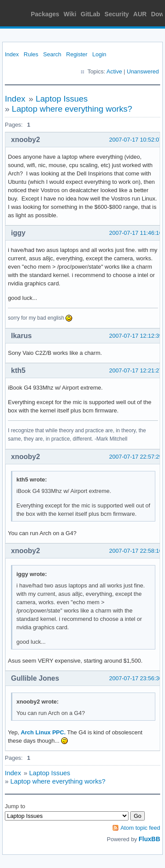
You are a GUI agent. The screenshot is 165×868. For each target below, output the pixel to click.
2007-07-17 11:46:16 (136, 233)
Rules (31, 54)
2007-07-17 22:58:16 (136, 551)
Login (99, 54)
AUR (140, 14)
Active (114, 71)
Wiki (70, 14)
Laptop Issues (62, 99)
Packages (45, 14)
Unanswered (143, 71)
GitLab (90, 14)
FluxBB (149, 839)
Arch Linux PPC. (43, 732)
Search (52, 54)
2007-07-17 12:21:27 (136, 370)
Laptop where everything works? (72, 109)
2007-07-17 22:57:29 (136, 457)
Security (117, 14)
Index (12, 54)
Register (77, 54)
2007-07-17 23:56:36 (136, 678)
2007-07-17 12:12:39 (136, 336)
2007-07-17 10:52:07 (136, 140)
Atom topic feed (140, 828)
